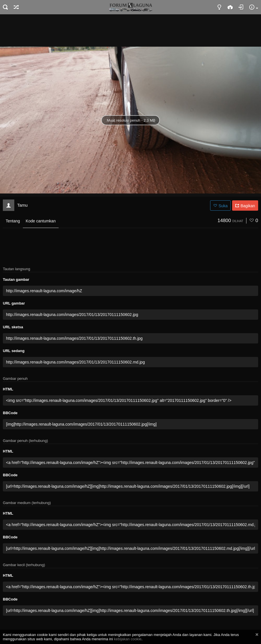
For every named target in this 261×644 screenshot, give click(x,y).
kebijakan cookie (128, 639)
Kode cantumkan (41, 221)
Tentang (13, 221)
